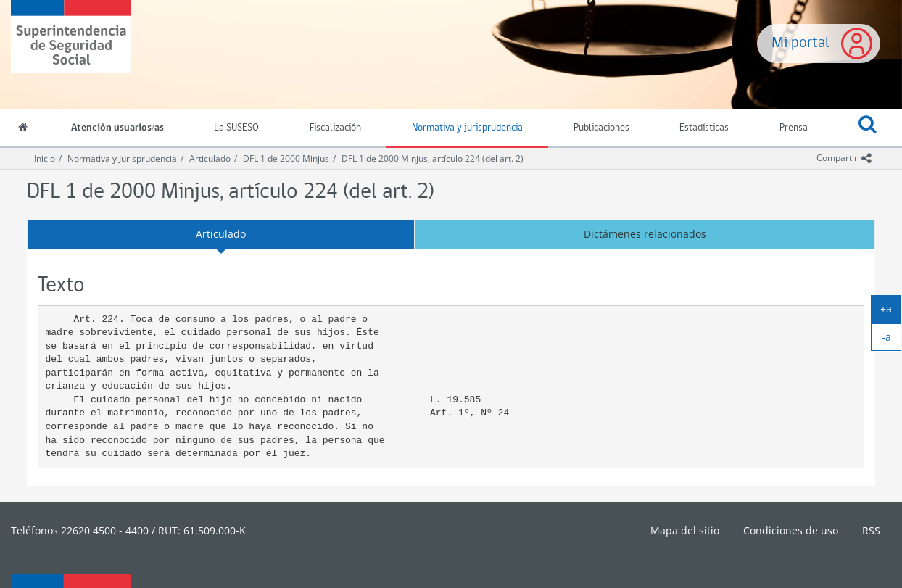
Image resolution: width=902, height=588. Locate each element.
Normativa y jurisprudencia (467, 128)
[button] (868, 128)
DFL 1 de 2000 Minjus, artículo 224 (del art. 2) (433, 158)
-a (892, 340)
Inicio (45, 158)
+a (891, 312)
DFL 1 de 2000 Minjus (286, 158)
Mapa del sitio (685, 530)
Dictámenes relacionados (645, 234)
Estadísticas (704, 128)
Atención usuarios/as (117, 128)
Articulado (210, 158)
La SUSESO (236, 128)
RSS (871, 530)
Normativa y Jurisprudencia (122, 158)
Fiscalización (335, 128)
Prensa (794, 128)
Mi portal (800, 43)
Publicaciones (601, 128)
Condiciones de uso (791, 530)
